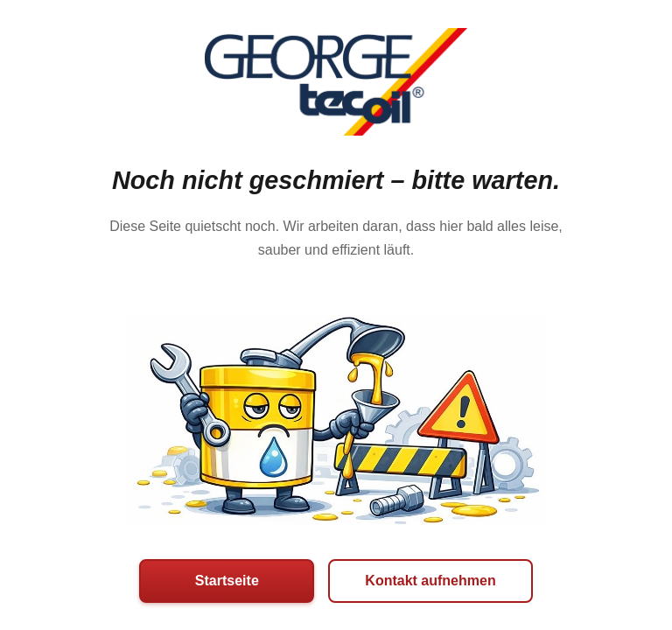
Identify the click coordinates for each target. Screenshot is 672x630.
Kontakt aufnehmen (430, 581)
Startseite (227, 581)
